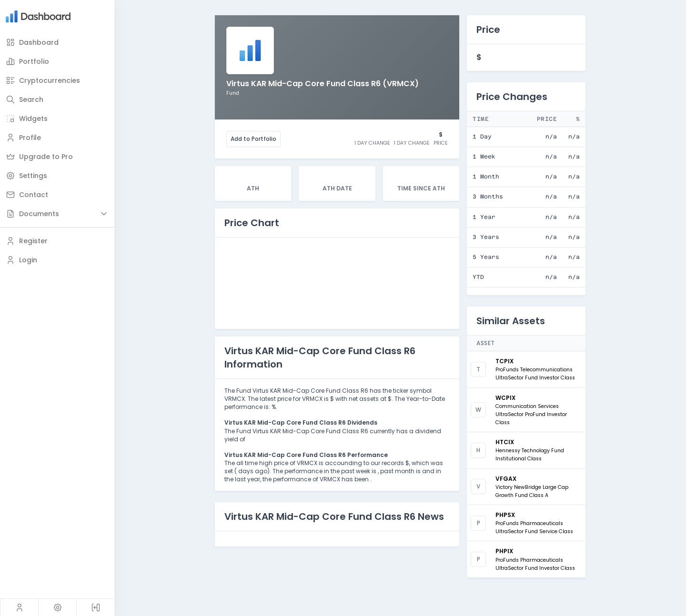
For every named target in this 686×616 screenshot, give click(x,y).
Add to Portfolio (253, 139)
